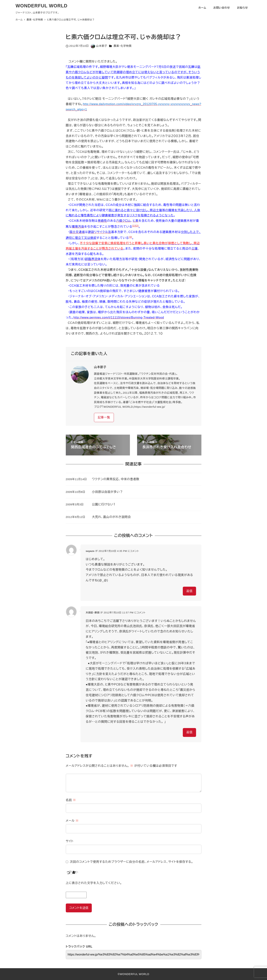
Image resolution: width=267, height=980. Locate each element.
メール (72, 821)
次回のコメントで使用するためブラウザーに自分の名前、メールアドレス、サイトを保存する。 (131, 862)
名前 (71, 800)
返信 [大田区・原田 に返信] (189, 732)
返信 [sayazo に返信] (189, 591)
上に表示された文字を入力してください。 (94, 883)
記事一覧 (104, 417)
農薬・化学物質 (123, 46)
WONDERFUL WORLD (42, 6)
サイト (70, 841)
